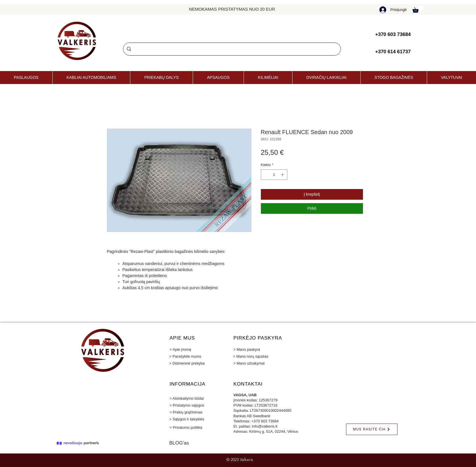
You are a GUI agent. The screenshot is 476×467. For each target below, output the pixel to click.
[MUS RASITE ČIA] (372, 429)
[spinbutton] (274, 175)
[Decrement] (265, 175)
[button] (418, 9)
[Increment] (283, 175)
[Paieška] (231, 49)
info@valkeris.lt (265, 426)
